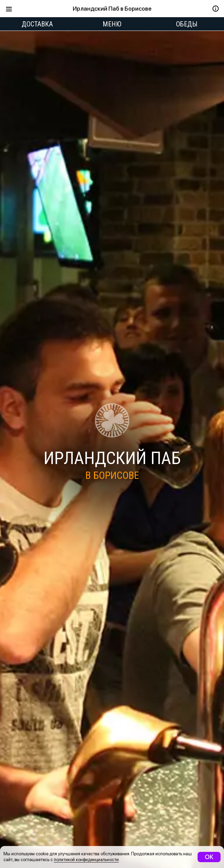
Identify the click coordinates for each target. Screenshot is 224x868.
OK (209, 857)
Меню (112, 24)
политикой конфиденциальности (86, 860)
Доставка (37, 24)
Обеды (187, 24)
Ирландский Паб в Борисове (112, 9)
